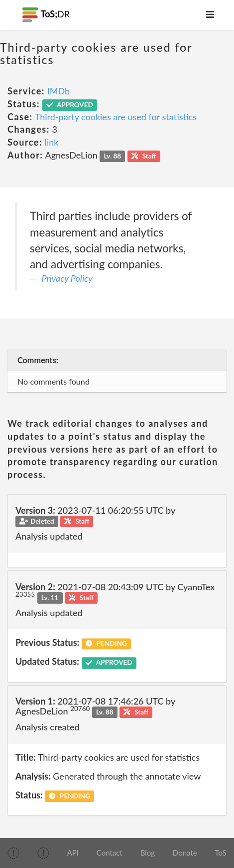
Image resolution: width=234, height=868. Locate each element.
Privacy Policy (67, 278)
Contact (110, 853)
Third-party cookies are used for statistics (116, 117)
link (52, 142)
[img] (13, 853)
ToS (220, 853)
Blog (148, 853)
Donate (185, 853)
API (73, 853)
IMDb (58, 91)
